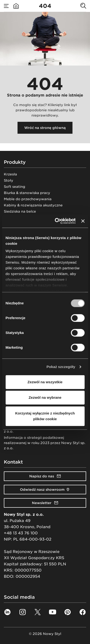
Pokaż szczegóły (61, 367)
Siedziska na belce (20, 211)
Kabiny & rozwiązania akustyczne (33, 205)
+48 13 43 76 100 (21, 533)
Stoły (9, 180)
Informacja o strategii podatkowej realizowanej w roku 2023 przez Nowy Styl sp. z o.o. (45, 443)
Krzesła (10, 174)
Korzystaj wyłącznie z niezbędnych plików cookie (45, 416)
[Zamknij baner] (83, 221)
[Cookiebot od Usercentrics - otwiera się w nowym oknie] (57, 221)
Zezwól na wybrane (45, 397)
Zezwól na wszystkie (45, 382)
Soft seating (15, 187)
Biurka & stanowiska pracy (27, 193)
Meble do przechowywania (28, 199)
